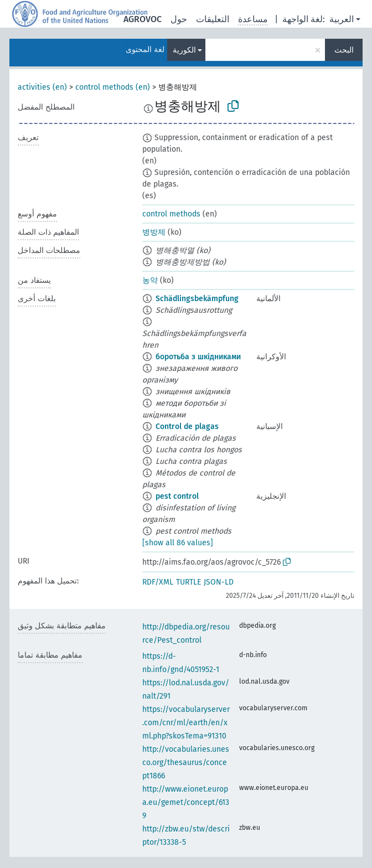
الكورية (184, 50)
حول (179, 19)
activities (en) (42, 87)
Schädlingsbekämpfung (197, 299)
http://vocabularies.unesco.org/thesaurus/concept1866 (186, 763)
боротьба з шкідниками (198, 357)
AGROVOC (143, 19)
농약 (150, 280)
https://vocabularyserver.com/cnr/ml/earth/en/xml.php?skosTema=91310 (186, 723)
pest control (177, 496)
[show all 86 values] (178, 543)
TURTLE (188, 582)
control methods (171, 214)
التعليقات (213, 19)
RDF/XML (158, 582)
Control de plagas (187, 427)
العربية (342, 19)
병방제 (154, 232)
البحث (344, 50)
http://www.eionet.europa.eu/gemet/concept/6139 (186, 802)
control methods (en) (113, 87)
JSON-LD (219, 582)
